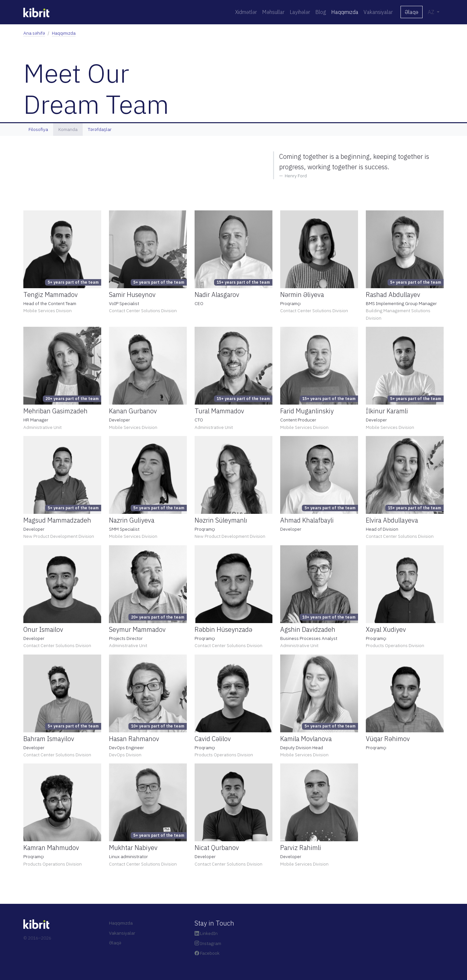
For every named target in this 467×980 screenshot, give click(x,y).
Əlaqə (412, 12)
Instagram (208, 943)
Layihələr (300, 12)
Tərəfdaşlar (100, 129)
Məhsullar (273, 12)
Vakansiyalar (378, 12)
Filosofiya (38, 129)
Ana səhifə (34, 33)
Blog (321, 12)
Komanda (68, 129)
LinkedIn (206, 933)
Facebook (207, 953)
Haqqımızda (345, 12)
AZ (432, 12)
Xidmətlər (246, 12)
